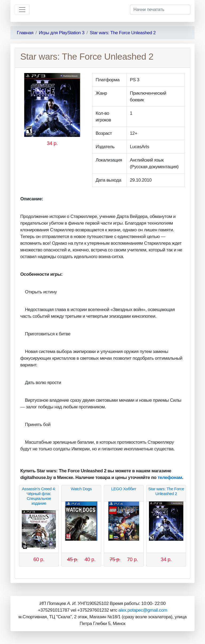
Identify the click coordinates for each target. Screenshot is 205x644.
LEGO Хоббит (124, 489)
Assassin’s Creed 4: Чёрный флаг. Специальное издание (39, 496)
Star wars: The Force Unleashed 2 (123, 33)
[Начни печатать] (160, 10)
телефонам (170, 478)
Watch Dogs (81, 489)
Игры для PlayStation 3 (62, 33)
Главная (25, 33)
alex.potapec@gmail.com (143, 610)
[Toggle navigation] (22, 10)
